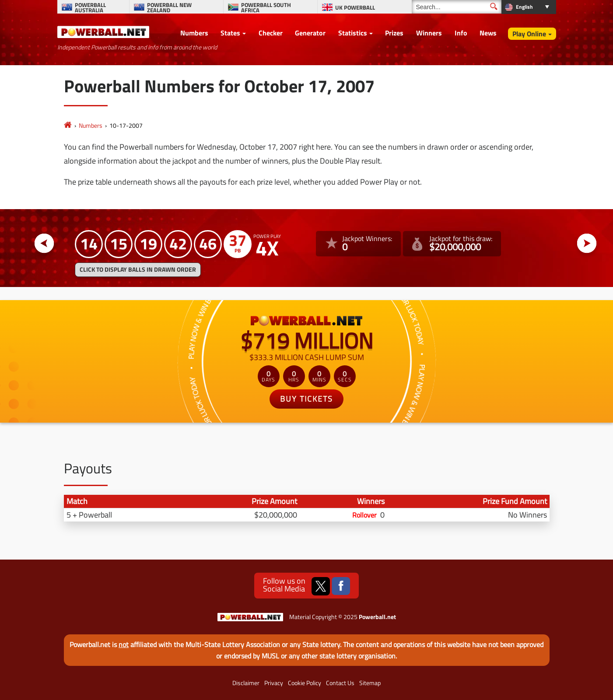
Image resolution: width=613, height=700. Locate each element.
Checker (271, 33)
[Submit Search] (494, 6)
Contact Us (340, 683)
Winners (429, 33)
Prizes (394, 33)
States (230, 33)
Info (461, 33)
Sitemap (370, 683)
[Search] (457, 7)
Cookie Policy (305, 683)
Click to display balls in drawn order (138, 269)
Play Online (529, 34)
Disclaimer (246, 683)
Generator (310, 33)
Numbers (194, 33)
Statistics (353, 33)
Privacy (274, 683)
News (488, 33)
